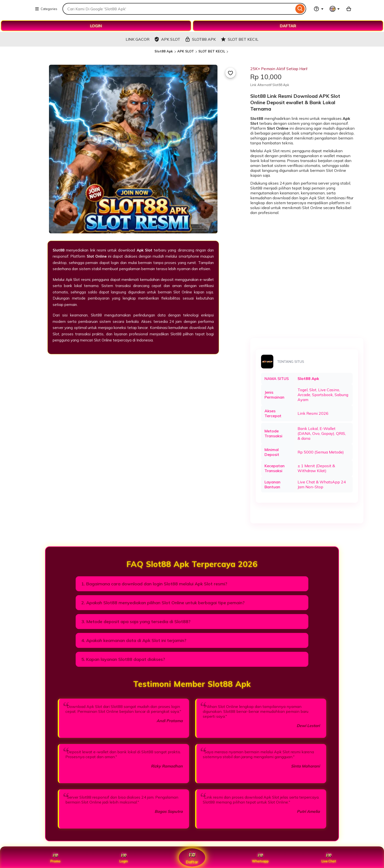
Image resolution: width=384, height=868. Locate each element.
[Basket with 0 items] (349, 9)
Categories (46, 9)
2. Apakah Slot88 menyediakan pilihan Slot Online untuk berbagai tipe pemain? (163, 603)
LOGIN (96, 26)
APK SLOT (186, 51)
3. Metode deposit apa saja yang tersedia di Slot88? (136, 622)
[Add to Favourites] (230, 73)
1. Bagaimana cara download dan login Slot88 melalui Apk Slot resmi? (154, 584)
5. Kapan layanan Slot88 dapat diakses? (123, 659)
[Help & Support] (319, 9)
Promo (55, 857)
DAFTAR (288, 26)
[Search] (300, 9)
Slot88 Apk (164, 51)
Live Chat (329, 857)
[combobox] (178, 9)
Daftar (192, 857)
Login (124, 857)
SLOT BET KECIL (212, 51)
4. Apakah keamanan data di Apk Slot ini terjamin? (134, 640)
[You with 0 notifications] (335, 9)
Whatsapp (260, 857)
